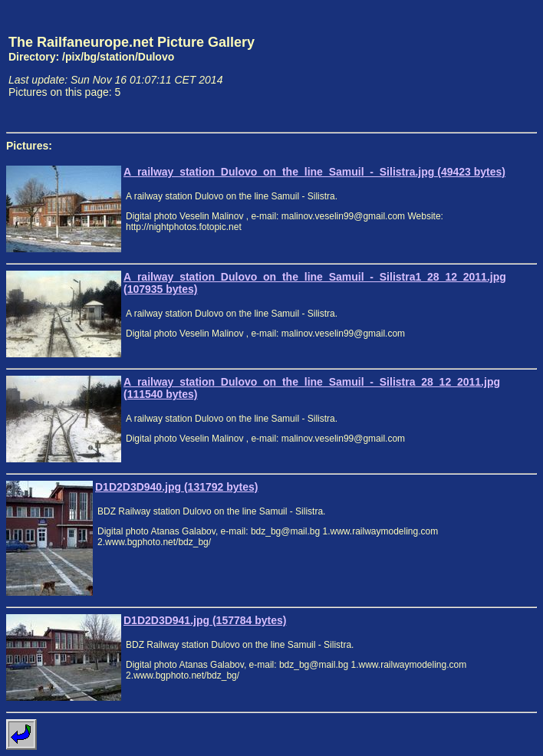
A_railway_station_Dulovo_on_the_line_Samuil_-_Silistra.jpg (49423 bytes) (314, 172)
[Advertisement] (466, 66)
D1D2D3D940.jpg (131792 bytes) (176, 487)
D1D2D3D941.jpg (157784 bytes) (205, 620)
